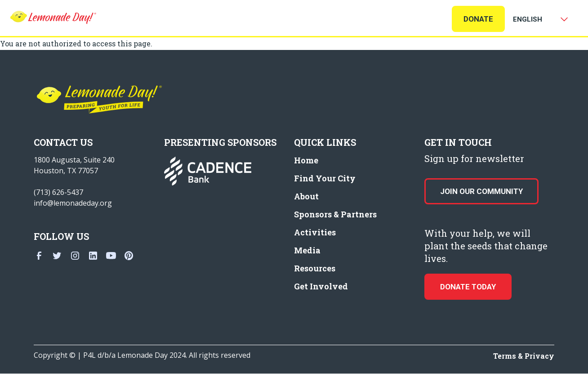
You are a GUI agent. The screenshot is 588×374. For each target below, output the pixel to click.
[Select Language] (539, 19)
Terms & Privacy (524, 356)
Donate (478, 19)
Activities (315, 232)
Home (306, 160)
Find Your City (325, 178)
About (306, 196)
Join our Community (481, 191)
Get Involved (321, 286)
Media (307, 250)
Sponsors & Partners (335, 214)
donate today (468, 287)
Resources (315, 268)
